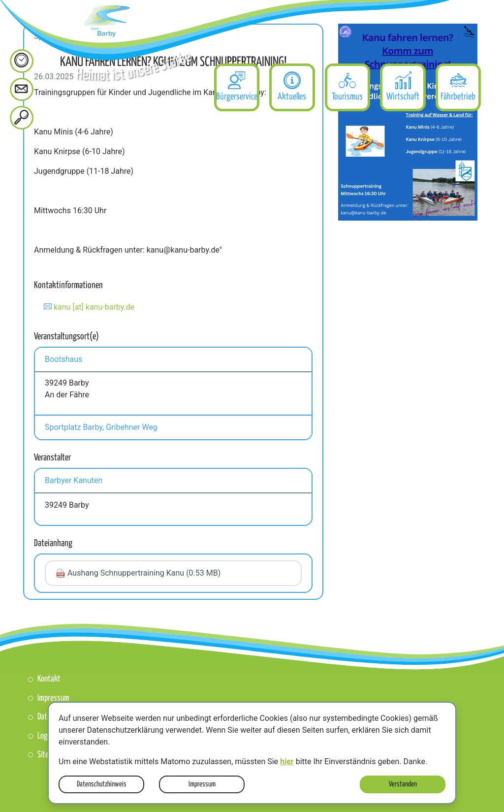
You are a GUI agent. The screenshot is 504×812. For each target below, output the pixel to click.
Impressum (202, 784)
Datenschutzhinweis (102, 784)
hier (287, 762)
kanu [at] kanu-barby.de (94, 307)
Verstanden (403, 784)
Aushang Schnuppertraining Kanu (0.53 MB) (138, 573)
